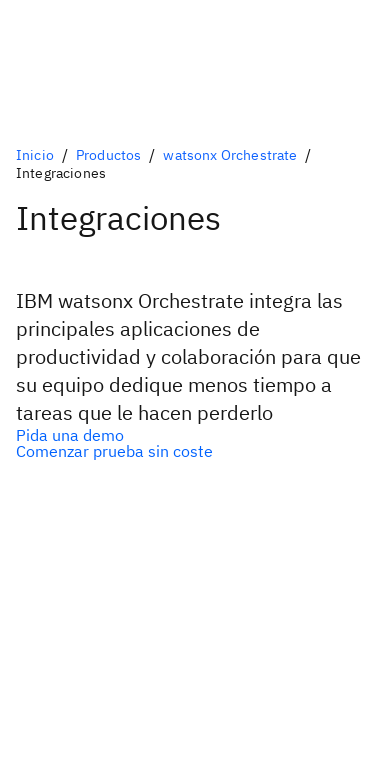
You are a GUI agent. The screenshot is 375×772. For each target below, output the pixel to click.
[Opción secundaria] (187, 451)
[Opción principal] (187, 435)
